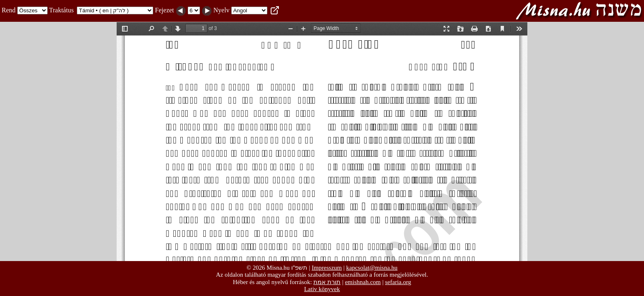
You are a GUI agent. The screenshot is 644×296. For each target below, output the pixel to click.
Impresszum (327, 268)
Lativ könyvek (322, 289)
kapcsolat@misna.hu (372, 268)
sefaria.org (398, 282)
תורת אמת (327, 282)
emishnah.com (363, 282)
